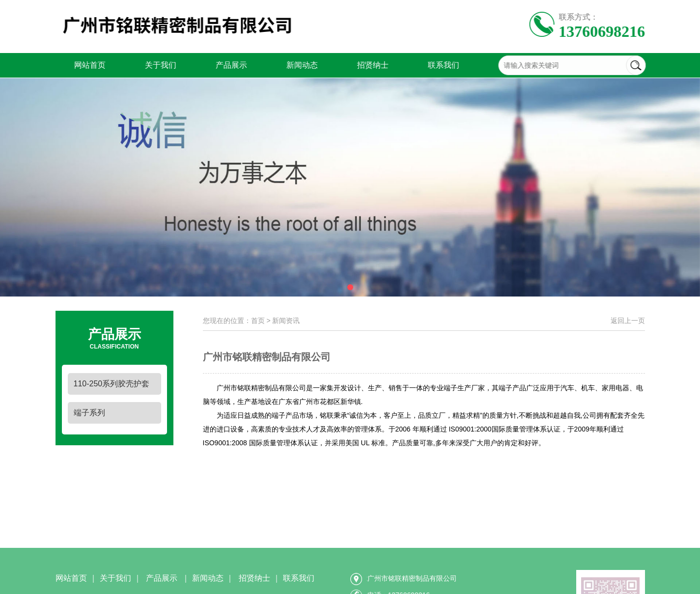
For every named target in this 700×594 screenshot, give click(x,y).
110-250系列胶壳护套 (112, 384)
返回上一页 (628, 321)
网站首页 (71, 65)
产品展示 (213, 65)
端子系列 (89, 413)
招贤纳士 (354, 65)
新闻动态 (283, 65)
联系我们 (425, 65)
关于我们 (142, 65)
